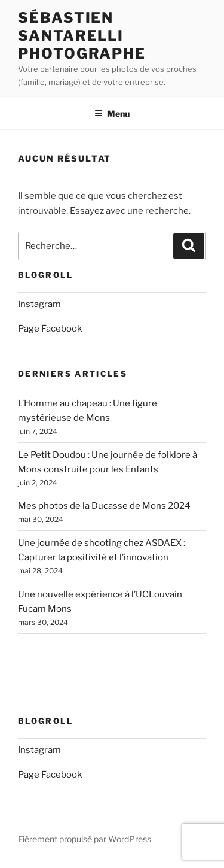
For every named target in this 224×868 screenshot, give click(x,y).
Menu (112, 113)
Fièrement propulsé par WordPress (85, 839)
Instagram (39, 304)
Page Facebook (50, 329)
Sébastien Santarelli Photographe (82, 36)
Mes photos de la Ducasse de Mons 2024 (104, 506)
